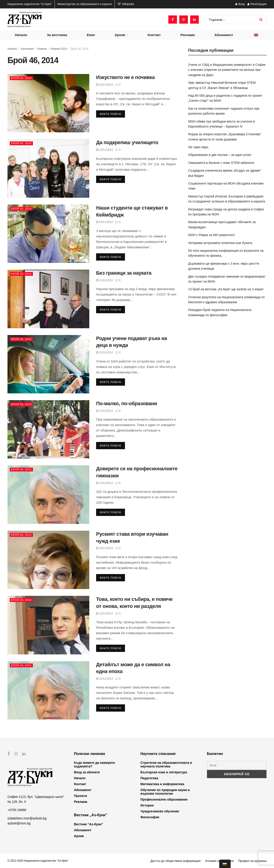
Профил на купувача (252, 861)
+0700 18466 (17, 810)
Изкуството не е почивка (125, 77)
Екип (91, 35)
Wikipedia (126, 4)
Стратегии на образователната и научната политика (166, 764)
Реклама (188, 35)
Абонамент (224, 35)
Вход (240, 4)
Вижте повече (111, 114)
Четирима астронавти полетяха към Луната (220, 243)
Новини (42, 49)
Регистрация (257, 4)
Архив (120, 35)
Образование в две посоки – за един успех (220, 155)
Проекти (81, 796)
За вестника (57, 35)
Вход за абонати (87, 772)
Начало (21, 35)
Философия (150, 817)
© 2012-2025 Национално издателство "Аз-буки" (38, 861)
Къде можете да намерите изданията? (95, 764)
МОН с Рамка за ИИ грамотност (212, 235)
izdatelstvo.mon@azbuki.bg (27, 818)
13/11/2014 (104, 85)
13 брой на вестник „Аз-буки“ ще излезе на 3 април (226, 289)
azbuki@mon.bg (19, 823)
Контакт (154, 35)
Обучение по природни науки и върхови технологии (165, 792)
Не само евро (198, 147)
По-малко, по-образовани (127, 403)
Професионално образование (164, 799)
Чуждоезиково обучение (160, 811)
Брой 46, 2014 (80, 49)
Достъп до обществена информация (175, 861)
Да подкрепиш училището (127, 142)
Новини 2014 (59, 49)
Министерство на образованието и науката (85, 4)
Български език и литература (164, 772)
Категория (27, 49)
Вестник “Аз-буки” (89, 824)
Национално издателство (30, 4)
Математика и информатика (162, 784)
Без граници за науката (124, 273)
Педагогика (149, 778)
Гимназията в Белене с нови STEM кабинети (221, 163)
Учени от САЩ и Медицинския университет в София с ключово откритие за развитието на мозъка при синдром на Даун (227, 70)
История (147, 805)
